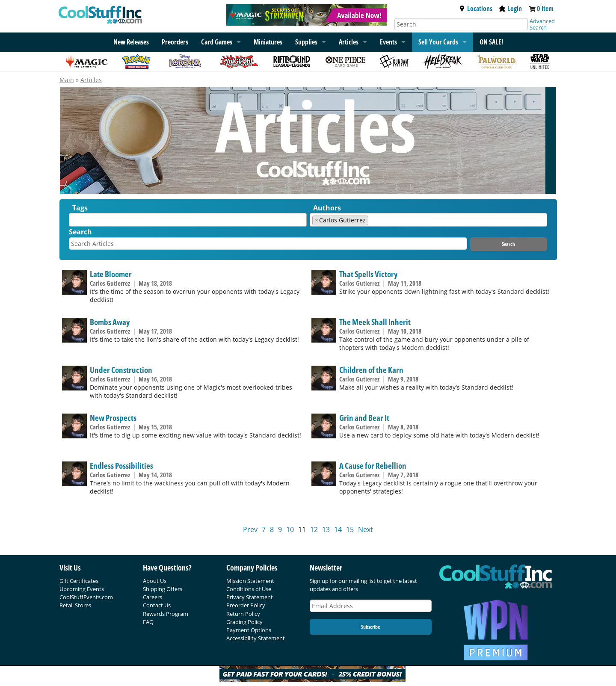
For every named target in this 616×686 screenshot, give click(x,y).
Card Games (217, 42)
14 (338, 529)
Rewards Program (166, 614)
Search (80, 232)
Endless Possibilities (121, 466)
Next (366, 529)
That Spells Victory (368, 274)
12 (314, 529)
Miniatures (268, 42)
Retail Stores (75, 605)
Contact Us (157, 605)
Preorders (175, 42)
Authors (327, 208)
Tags (80, 208)
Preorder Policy (246, 605)
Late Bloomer (111, 274)
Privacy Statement (250, 597)
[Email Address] (371, 606)
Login (511, 9)
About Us (155, 581)
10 (290, 529)
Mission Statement (250, 581)
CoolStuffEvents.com (86, 597)
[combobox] (188, 220)
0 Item (545, 9)
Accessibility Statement (256, 638)
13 (326, 529)
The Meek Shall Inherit (375, 322)
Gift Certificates (79, 581)
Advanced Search (542, 24)
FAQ (148, 622)
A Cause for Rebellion (373, 466)
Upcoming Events (82, 589)
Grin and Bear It (364, 418)
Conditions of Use (249, 589)
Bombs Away (110, 322)
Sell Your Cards (438, 42)
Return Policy (243, 614)
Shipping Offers (163, 589)
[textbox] (74, 222)
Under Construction (121, 370)
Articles (349, 42)
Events (388, 42)
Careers (153, 597)
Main (67, 80)
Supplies (306, 42)
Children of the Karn (371, 370)
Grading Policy (244, 622)
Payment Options (249, 630)
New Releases (131, 42)
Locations (476, 9)
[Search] (461, 24)
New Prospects (113, 418)
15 (350, 529)
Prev (250, 529)
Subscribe (370, 627)
